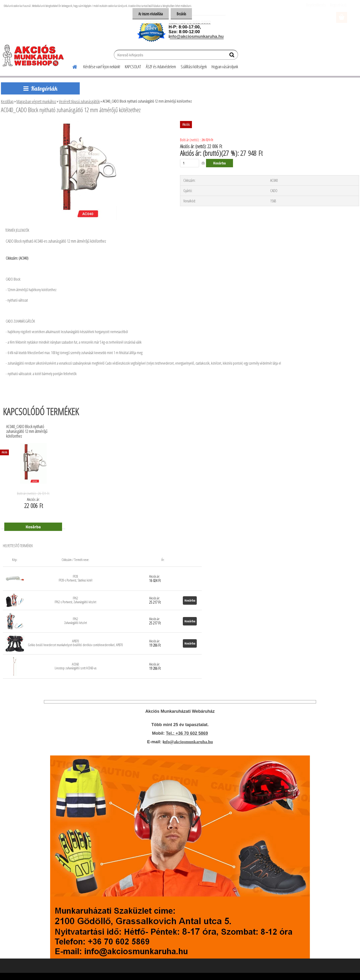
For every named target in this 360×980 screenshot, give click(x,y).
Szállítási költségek (194, 67)
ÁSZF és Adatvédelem (161, 67)
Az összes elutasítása (151, 14)
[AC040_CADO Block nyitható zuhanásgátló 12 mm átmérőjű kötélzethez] (84, 123)
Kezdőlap (7, 101)
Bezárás (181, 14)
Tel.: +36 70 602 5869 (187, 733)
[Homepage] (72, 66)
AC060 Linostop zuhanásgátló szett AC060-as (76, 666)
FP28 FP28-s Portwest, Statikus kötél (76, 578)
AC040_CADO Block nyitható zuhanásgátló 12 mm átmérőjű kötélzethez (27, 430)
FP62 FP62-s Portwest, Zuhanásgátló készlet (75, 600)
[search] (232, 56)
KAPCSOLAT (133, 67)
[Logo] (35, 55)
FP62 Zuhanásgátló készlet (76, 621)
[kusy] (190, 163)
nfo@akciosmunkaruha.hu (188, 742)
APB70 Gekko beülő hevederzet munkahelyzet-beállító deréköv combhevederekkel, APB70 (75, 643)
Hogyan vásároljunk (225, 67)
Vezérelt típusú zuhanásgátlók (79, 101)
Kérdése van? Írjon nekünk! (102, 67)
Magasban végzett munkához (36, 101)
